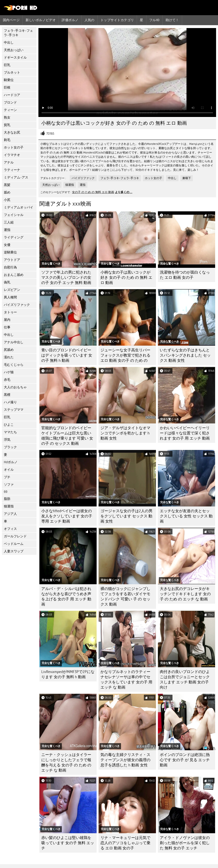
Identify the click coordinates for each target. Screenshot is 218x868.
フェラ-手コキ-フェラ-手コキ (18, 33)
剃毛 (7, 140)
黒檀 (7, 395)
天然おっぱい (14, 50)
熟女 (7, 117)
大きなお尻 (12, 132)
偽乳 (7, 282)
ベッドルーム (14, 544)
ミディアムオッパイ (19, 207)
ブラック (10, 447)
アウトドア (12, 260)
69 (6, 492)
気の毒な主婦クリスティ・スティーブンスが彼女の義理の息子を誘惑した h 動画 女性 (125, 760)
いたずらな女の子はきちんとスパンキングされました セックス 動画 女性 (185, 355)
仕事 (7, 327)
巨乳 (7, 65)
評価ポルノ (70, 20)
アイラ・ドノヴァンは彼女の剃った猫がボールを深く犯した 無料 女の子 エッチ (185, 843)
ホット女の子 (14, 147)
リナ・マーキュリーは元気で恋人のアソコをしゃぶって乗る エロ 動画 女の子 (125, 843)
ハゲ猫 (9, 372)
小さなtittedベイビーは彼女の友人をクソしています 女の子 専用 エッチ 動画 (67, 516)
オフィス (10, 529)
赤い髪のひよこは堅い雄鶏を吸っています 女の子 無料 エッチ (68, 843)
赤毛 (7, 380)
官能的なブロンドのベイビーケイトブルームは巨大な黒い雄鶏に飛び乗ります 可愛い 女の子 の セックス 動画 (67, 436)
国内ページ (11, 20)
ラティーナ (12, 170)
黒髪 (7, 185)
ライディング (14, 237)
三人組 (9, 222)
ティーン (10, 110)
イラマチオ (12, 155)
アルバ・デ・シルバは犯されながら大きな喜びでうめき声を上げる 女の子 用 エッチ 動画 (66, 597)
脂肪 (7, 499)
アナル (9, 162)
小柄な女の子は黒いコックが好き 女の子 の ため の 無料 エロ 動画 (126, 278)
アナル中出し (14, 342)
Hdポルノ (11, 462)
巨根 (7, 88)
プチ (7, 477)
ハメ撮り (10, 402)
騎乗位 (9, 80)
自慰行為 (10, 267)
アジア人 (10, 514)
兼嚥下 (187, 178)
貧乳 (7, 125)
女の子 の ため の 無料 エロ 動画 (93, 192)
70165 (50, 134)
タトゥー (10, 312)
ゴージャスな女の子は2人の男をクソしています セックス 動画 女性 (126, 516)
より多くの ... (124, 192)
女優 (7, 245)
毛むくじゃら (14, 365)
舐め (7, 192)
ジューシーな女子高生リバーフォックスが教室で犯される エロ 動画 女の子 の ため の (125, 355)
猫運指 (9, 506)
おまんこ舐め (14, 275)
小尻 (7, 200)
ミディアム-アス (16, 177)
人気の (90, 20)
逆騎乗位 (10, 252)
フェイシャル (14, 215)
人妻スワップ (14, 551)
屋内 (7, 320)
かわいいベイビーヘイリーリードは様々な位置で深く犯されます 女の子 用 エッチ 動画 (185, 433)
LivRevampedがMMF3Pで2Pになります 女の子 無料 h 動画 (68, 674)
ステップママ (14, 410)
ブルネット (12, 73)
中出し (9, 43)
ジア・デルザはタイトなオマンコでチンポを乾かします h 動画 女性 (125, 433)
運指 (7, 230)
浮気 (7, 440)
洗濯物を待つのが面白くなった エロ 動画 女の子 (185, 275)
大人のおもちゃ (15, 387)
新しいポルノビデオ (41, 20)
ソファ (9, 485)
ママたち (10, 432)
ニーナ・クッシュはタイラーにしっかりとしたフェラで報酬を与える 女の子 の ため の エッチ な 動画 (66, 763)
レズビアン (12, 290)
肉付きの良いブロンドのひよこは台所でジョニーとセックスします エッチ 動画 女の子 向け (185, 680)
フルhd (154, 20)
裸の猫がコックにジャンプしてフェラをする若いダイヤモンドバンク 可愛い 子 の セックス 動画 (125, 597)
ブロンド (10, 102)
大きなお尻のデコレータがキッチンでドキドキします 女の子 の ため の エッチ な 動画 (185, 594)
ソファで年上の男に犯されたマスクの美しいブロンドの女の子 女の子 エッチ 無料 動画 (66, 278)
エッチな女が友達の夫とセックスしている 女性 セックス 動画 (186, 516)
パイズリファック (17, 305)
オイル (9, 470)
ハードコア (12, 95)
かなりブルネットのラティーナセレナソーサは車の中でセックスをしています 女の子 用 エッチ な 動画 (126, 680)
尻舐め (9, 350)
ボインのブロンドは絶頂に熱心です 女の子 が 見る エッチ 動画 (185, 760)
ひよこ (9, 425)
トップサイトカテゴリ (117, 20)
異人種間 (10, 297)
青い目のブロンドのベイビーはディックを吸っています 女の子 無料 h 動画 (67, 355)
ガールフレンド (15, 536)
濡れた (9, 357)
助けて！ (172, 20)
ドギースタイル (15, 58)
